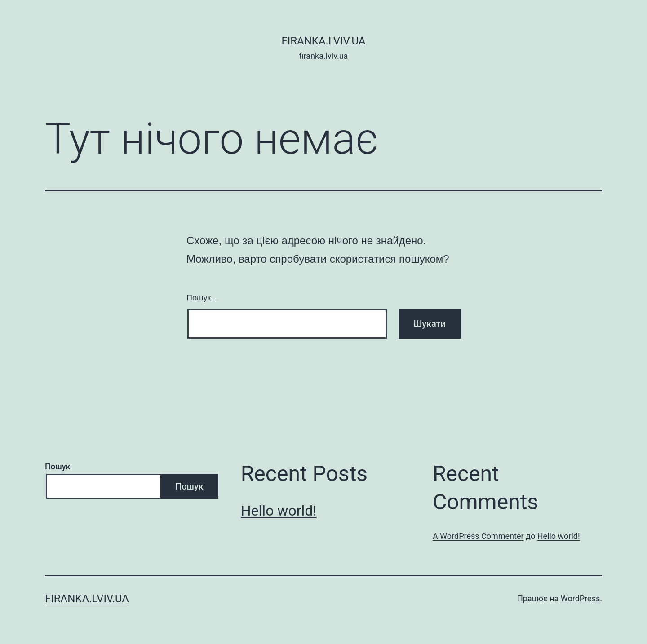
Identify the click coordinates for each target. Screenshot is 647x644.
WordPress (580, 598)
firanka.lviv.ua (323, 41)
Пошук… (203, 298)
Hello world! (279, 511)
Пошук (58, 466)
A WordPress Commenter (478, 536)
